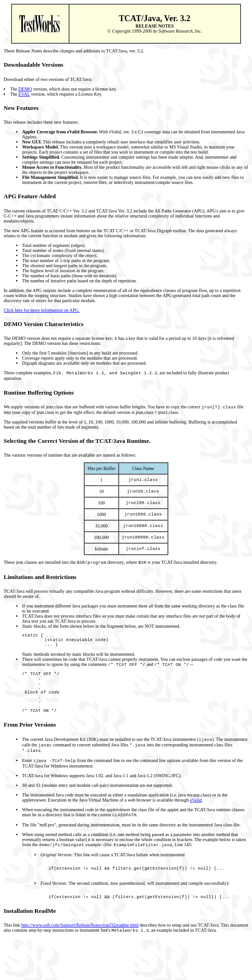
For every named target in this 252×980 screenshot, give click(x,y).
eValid (196, 827)
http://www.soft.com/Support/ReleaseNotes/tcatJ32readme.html (80, 958)
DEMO (25, 89)
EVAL (24, 94)
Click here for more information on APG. (42, 310)
